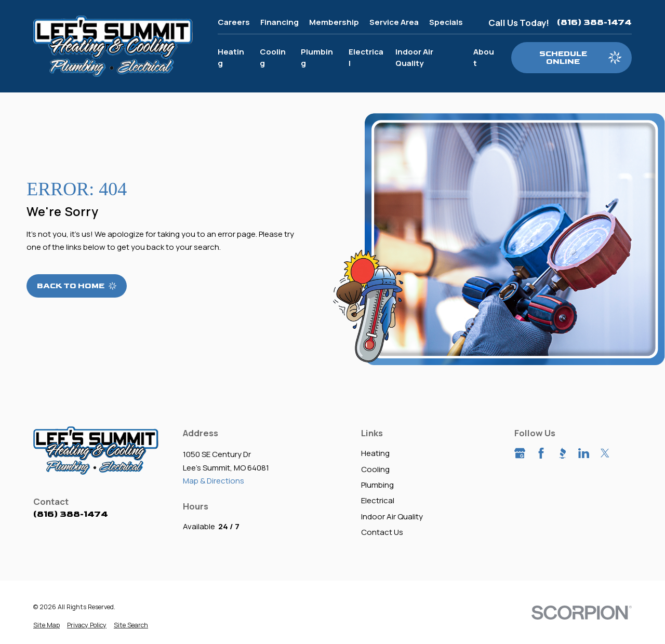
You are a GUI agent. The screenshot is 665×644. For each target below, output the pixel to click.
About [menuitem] (484, 58)
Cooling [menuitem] (273, 58)
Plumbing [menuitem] (317, 58)
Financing (280, 22)
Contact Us (382, 532)
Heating (375, 453)
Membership (334, 22)
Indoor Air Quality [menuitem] (414, 58)
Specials (446, 22)
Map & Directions (214, 481)
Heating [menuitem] (231, 58)
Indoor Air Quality (392, 516)
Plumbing (377, 485)
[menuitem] (46, 626)
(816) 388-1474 (594, 22)
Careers (234, 22)
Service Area (394, 22)
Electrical (378, 500)
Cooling (375, 469)
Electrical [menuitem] (366, 58)
